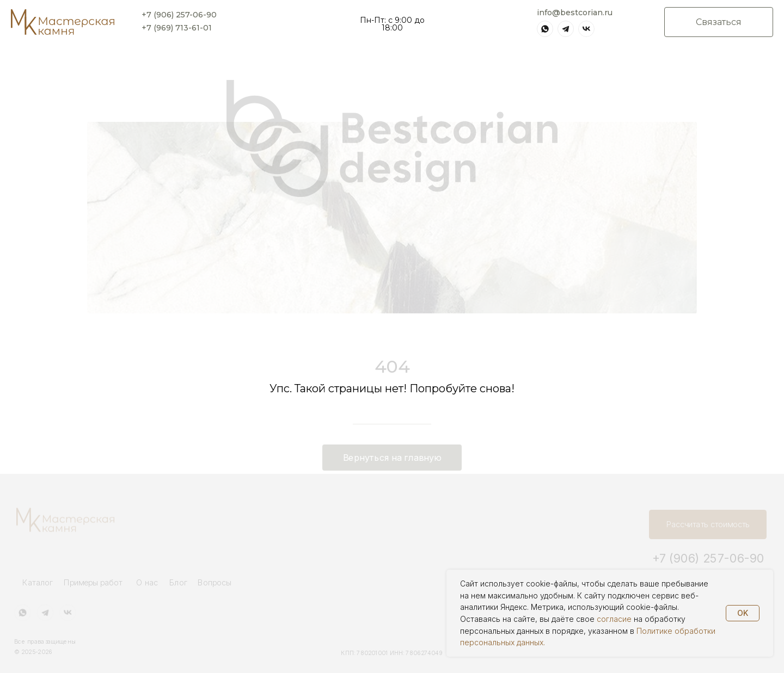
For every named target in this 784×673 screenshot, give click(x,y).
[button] (719, 22)
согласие (614, 619)
